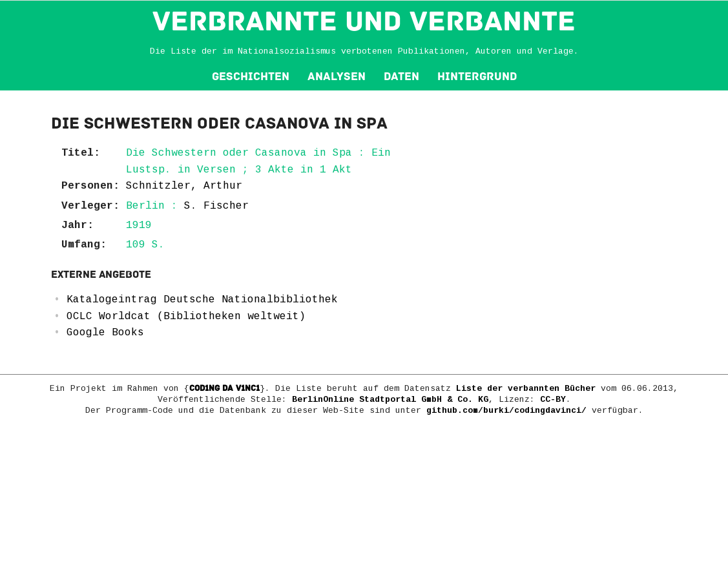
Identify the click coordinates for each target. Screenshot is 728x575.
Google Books (105, 333)
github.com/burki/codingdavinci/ (506, 411)
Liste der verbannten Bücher (526, 389)
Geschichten (251, 77)
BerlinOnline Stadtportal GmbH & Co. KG (390, 400)
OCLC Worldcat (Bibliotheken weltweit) (186, 317)
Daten (401, 77)
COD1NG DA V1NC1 (224, 388)
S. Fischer (216, 206)
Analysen (337, 77)
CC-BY (553, 400)
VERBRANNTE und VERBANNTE (364, 21)
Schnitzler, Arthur (184, 186)
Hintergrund (477, 77)
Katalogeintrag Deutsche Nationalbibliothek (202, 300)
